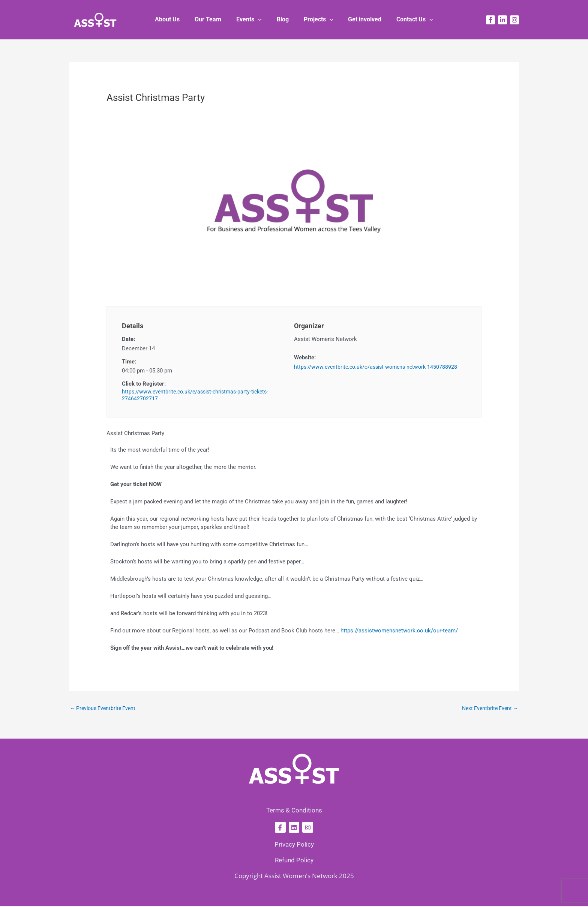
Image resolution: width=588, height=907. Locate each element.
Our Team (214, 20)
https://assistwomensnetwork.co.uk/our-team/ (399, 631)
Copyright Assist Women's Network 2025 (294, 876)
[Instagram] (514, 20)
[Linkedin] (502, 20)
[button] (261, 20)
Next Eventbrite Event (488, 709)
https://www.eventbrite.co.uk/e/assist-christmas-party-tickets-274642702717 (199, 395)
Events (252, 20)
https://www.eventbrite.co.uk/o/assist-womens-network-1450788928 (379, 367)
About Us (176, 20)
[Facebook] (490, 20)
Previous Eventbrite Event (105, 709)
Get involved (359, 20)
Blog (283, 20)
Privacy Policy (294, 845)
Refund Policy (294, 861)
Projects (316, 20)
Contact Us (406, 20)
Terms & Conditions (294, 811)
